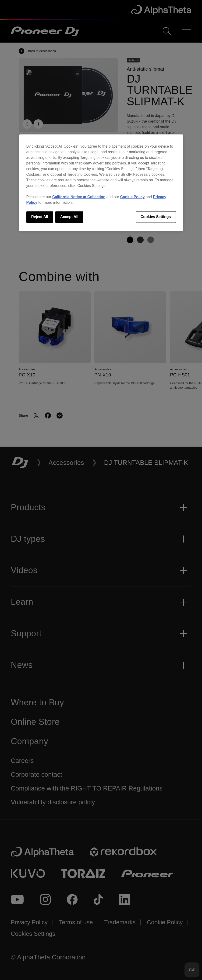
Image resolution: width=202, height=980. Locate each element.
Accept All (69, 217)
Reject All (40, 217)
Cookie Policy (132, 197)
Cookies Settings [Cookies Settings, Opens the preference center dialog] (156, 217)
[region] (101, 183)
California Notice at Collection (79, 197)
